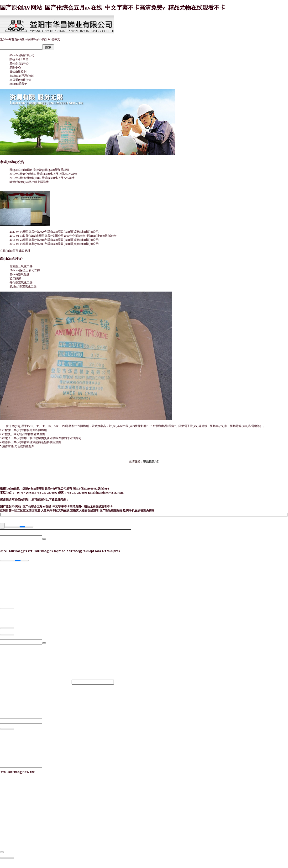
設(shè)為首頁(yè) (11, 39)
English (38, 39)
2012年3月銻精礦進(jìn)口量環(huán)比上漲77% (42, 178)
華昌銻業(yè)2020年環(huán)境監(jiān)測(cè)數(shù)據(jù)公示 (61, 232)
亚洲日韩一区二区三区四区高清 (20, 511)
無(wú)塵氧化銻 (19, 274)
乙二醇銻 (15, 278)
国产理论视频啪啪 (111, 511)
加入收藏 (27, 39)
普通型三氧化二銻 (21, 266)
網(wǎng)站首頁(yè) (22, 55)
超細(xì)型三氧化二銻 (23, 287)
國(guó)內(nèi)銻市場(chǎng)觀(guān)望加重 (39, 170)
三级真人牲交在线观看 (84, 511)
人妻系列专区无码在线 (55, 511)
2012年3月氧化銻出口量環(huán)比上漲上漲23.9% (43, 174)
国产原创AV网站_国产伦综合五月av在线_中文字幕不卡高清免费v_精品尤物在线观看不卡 (113, 8)
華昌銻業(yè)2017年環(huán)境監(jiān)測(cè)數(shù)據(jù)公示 (61, 244)
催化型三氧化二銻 (21, 282)
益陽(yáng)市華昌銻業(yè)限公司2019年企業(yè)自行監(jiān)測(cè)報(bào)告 (70, 236)
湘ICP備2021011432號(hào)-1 (91, 489)
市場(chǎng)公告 (12, 162)
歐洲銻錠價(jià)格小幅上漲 (29, 182)
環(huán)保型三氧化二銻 (25, 270)
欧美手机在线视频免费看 (139, 511)
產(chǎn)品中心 (11, 259)
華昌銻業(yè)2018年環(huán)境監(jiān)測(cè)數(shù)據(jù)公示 (61, 240)
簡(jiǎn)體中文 (51, 39)
